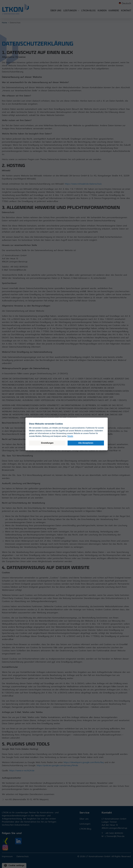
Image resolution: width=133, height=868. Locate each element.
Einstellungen (47, 443)
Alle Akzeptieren (86, 443)
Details (70, 436)
